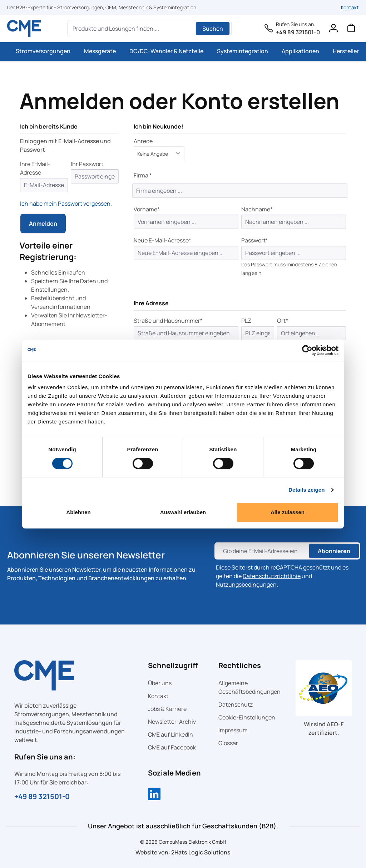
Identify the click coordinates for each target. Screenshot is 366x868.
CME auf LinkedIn (170, 734)
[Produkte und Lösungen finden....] (132, 29)
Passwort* (255, 240)
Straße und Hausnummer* (168, 321)
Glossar (228, 743)
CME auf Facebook (172, 747)
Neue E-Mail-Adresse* (162, 240)
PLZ (246, 321)
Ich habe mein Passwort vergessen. (66, 204)
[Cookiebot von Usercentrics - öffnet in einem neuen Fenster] (307, 350)
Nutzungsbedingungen (246, 584)
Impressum (233, 730)
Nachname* (257, 209)
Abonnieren (334, 551)
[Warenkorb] (351, 30)
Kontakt (350, 7)
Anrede (143, 141)
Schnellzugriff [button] (173, 665)
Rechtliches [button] (240, 665)
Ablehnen (78, 512)
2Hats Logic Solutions (201, 852)
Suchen (213, 29)
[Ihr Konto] (333, 30)
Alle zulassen (288, 512)
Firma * (143, 175)
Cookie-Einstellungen (247, 717)
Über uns (160, 683)
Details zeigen (306, 490)
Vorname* (147, 209)
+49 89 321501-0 (298, 32)
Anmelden (43, 224)
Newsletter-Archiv (172, 722)
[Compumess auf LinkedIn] (154, 795)
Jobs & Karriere (167, 709)
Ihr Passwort (87, 164)
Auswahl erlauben (183, 512)
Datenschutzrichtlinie (272, 576)
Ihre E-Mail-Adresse (35, 168)
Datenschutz (236, 704)
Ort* (283, 321)
